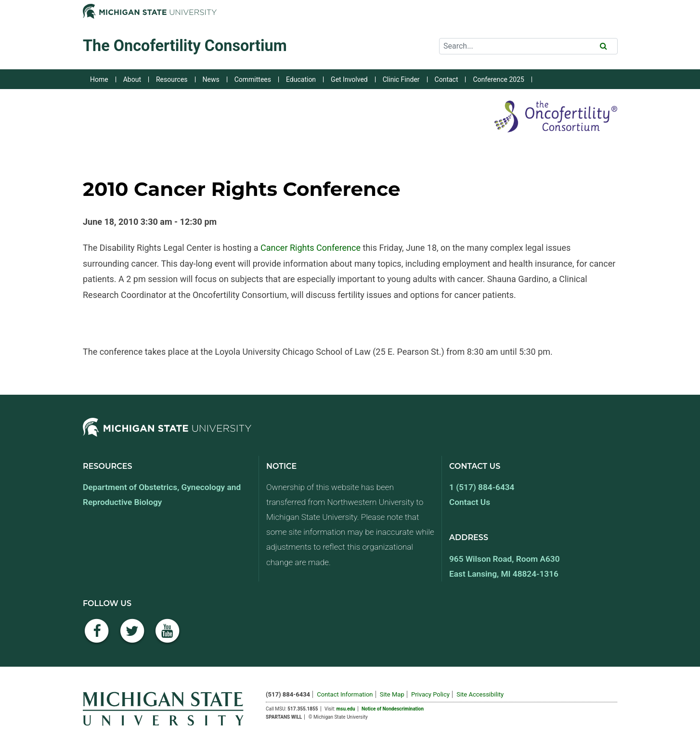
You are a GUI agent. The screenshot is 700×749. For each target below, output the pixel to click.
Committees (253, 79)
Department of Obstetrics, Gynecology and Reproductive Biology (162, 495)
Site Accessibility (480, 694)
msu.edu (346, 709)
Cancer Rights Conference (311, 248)
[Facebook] (97, 636)
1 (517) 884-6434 (482, 487)
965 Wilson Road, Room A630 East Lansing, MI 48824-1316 (505, 566)
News (211, 79)
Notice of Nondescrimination (393, 709)
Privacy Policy (430, 694)
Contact (447, 79)
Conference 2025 (498, 79)
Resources (172, 79)
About (132, 79)
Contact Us (470, 502)
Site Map (392, 694)
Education (301, 79)
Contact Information (345, 694)
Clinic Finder (401, 79)
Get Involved (349, 79)
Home (99, 79)
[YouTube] (168, 636)
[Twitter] (132, 636)
